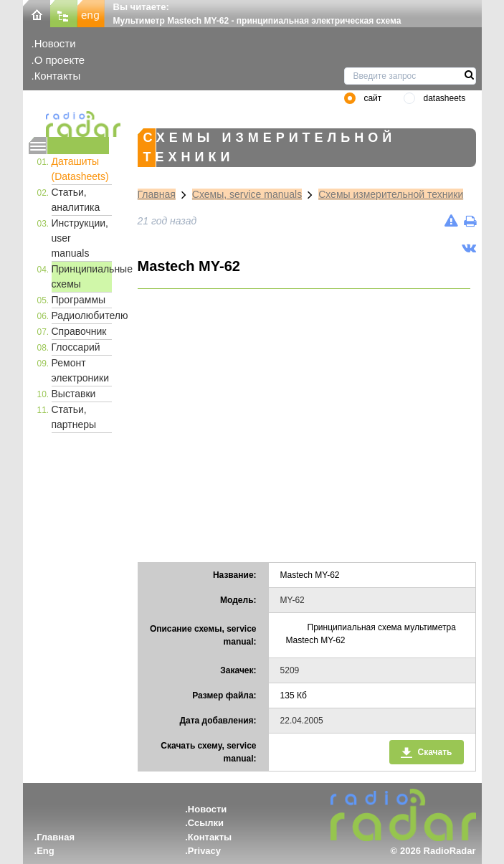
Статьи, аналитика (76, 200)
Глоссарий (76, 347)
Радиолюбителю (82, 315)
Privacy (204, 851)
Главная (157, 194)
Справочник (79, 331)
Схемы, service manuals (247, 194)
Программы (79, 300)
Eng (46, 851)
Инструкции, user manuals (80, 238)
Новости (55, 43)
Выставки (74, 394)
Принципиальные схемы (82, 276)
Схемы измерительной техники (391, 194)
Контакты (58, 76)
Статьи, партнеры (74, 417)
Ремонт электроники (81, 370)
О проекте (60, 60)
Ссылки (206, 823)
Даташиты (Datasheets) (80, 169)
